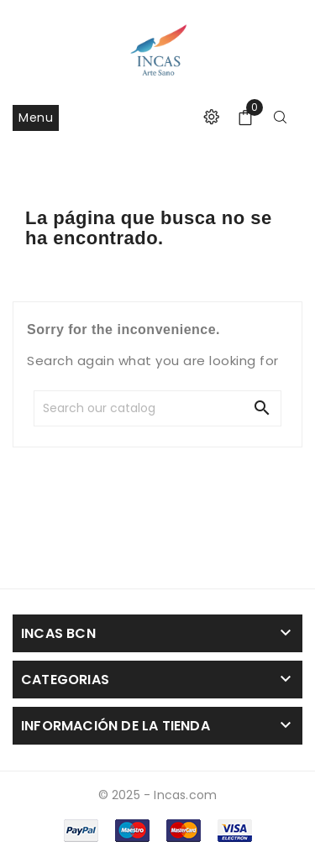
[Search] (157, 408)
